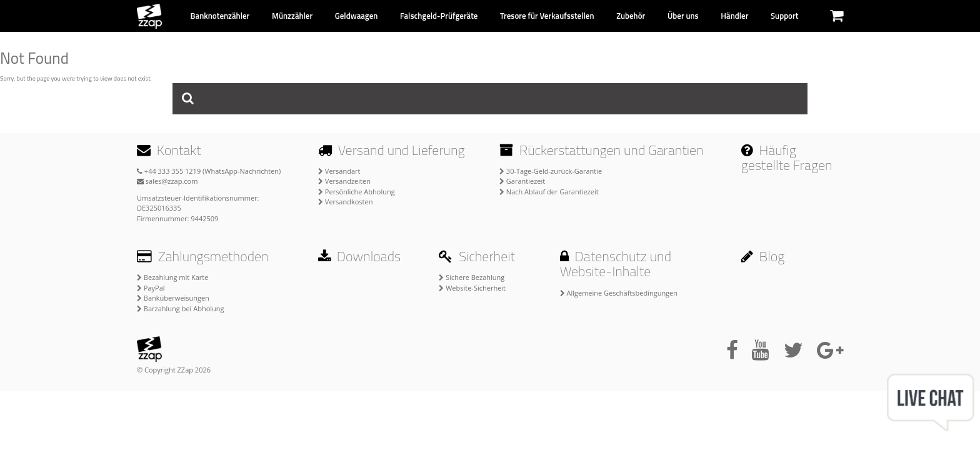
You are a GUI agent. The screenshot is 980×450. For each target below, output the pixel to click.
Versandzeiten (344, 181)
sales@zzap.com (167, 181)
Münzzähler (292, 16)
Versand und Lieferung (392, 150)
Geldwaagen (357, 16)
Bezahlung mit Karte (172, 277)
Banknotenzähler (220, 16)
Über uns (683, 16)
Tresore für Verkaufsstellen (547, 16)
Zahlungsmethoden (203, 256)
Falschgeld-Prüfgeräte (439, 16)
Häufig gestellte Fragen (787, 157)
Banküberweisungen (173, 298)
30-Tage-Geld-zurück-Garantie (551, 171)
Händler (734, 16)
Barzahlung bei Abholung (181, 308)
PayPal (151, 288)
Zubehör (631, 16)
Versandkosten (345, 202)
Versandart (339, 171)
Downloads (359, 256)
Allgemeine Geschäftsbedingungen (619, 293)
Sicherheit (477, 256)
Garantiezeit (522, 181)
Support (784, 16)
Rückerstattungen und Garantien (602, 150)
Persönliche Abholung (357, 192)
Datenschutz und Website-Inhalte (616, 264)
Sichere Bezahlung (472, 277)
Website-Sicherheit (472, 288)
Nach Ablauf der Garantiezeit (549, 192)
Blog (763, 256)
